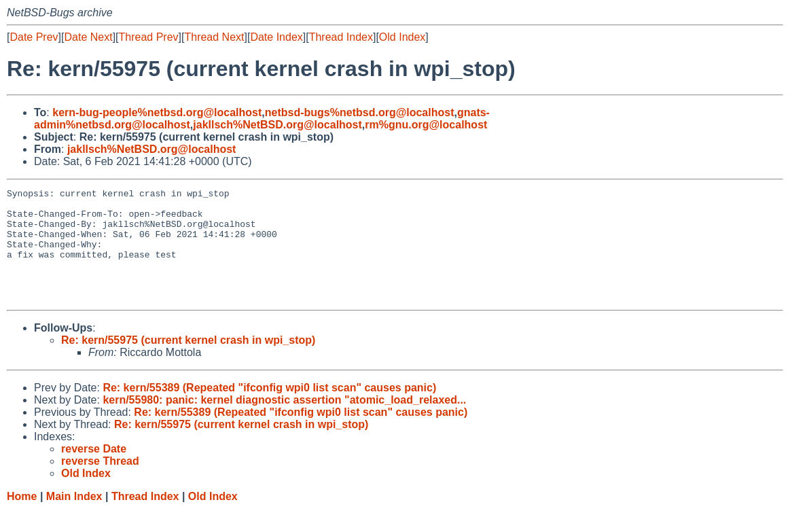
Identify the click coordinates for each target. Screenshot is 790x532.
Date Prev (34, 37)
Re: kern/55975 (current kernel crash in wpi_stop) (188, 362)
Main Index (74, 519)
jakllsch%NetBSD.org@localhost (277, 125)
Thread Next (214, 37)
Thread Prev (149, 37)
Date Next (88, 37)
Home (22, 519)
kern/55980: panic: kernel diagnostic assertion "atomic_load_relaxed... (284, 422)
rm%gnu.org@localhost (426, 125)
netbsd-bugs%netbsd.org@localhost (360, 112)
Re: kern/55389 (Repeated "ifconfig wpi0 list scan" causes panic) (269, 410)
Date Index (276, 37)
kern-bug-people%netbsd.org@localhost (157, 112)
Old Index (402, 37)
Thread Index (341, 37)
